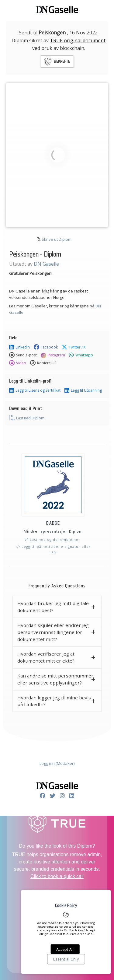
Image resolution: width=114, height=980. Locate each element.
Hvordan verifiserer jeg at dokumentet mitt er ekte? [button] (46, 657)
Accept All (65, 949)
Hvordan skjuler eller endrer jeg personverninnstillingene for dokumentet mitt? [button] (53, 632)
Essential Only (66, 959)
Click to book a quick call (57, 876)
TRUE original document (78, 40)
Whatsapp (81, 355)
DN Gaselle (46, 264)
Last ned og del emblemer (53, 539)
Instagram (53, 355)
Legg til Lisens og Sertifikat (35, 390)
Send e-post (23, 355)
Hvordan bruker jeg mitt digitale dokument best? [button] (53, 607)
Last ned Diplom (27, 418)
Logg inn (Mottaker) (57, 763)
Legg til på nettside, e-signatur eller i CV (53, 549)
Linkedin (19, 347)
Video (18, 363)
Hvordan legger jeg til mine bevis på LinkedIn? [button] (54, 701)
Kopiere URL (44, 363)
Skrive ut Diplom (57, 239)
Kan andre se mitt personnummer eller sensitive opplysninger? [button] (55, 679)
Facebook (46, 347)
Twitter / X (74, 347)
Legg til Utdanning (83, 390)
